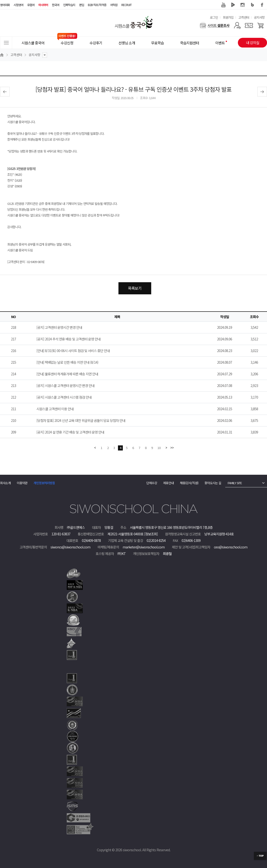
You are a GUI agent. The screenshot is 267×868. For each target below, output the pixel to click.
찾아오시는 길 (213, 483)
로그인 (214, 17)
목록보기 (135, 288)
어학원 (114, 5)
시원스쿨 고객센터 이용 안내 (55, 409)
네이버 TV (233, 5)
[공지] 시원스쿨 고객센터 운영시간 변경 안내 (65, 386)
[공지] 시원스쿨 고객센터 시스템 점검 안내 (64, 397)
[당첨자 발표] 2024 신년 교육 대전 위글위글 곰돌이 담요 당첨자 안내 (81, 420)
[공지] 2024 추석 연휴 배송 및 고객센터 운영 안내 (68, 339)
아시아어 (43, 5)
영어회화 (5, 5)
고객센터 (244, 17)
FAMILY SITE (235, 483)
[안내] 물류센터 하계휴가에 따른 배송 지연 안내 (67, 374)
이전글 (5, 92)
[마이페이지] (237, 25)
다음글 (262, 92)
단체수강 (152, 483)
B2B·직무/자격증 (97, 5)
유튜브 (223, 5)
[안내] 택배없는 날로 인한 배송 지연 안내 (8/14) (67, 362)
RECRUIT (126, 5)
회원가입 (228, 17)
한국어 (56, 5)
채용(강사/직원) (189, 483)
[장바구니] (261, 25)
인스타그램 (243, 5)
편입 (82, 5)
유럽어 (31, 5)
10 (159, 448)
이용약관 (22, 483)
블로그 (252, 5)
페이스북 (262, 5)
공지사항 (259, 17)
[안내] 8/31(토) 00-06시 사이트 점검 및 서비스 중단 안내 (73, 351)
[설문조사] (214, 25)
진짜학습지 (69, 5)
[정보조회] (151, 534)
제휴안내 (168, 483)
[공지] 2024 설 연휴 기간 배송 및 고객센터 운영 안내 (70, 432)
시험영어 (18, 5)
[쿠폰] (249, 25)
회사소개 (5, 483)
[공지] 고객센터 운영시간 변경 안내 (59, 327)
